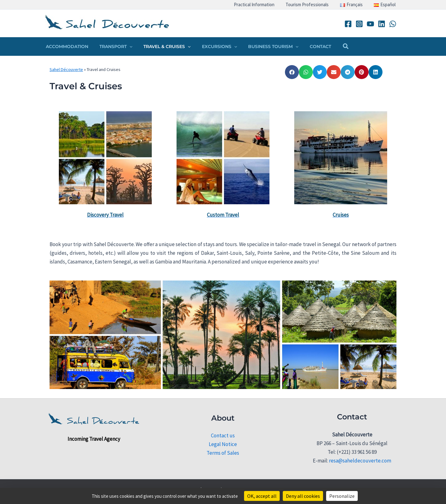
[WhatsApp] (393, 24)
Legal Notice (223, 444)
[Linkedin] (382, 24)
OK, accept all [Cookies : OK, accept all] (262, 496)
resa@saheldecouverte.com (360, 461)
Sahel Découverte (66, 69)
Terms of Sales (223, 453)
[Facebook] (348, 24)
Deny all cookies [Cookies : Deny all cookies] (303, 496)
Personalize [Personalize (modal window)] (342, 496)
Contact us (223, 435)
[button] (126, 46)
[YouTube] (370, 24)
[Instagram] (359, 24)
